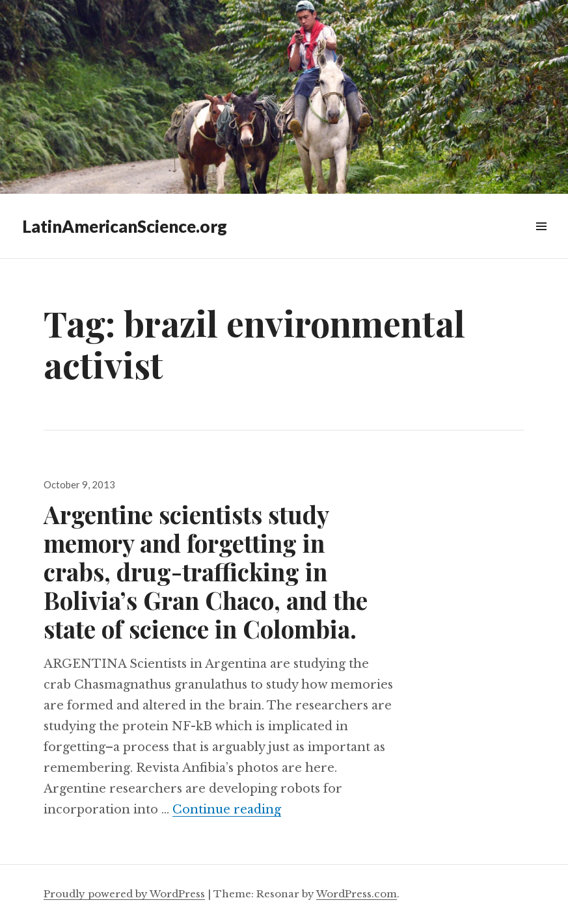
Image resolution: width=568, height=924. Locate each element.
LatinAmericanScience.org (125, 226)
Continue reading (227, 810)
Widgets (541, 241)
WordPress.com (357, 894)
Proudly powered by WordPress (124, 894)
